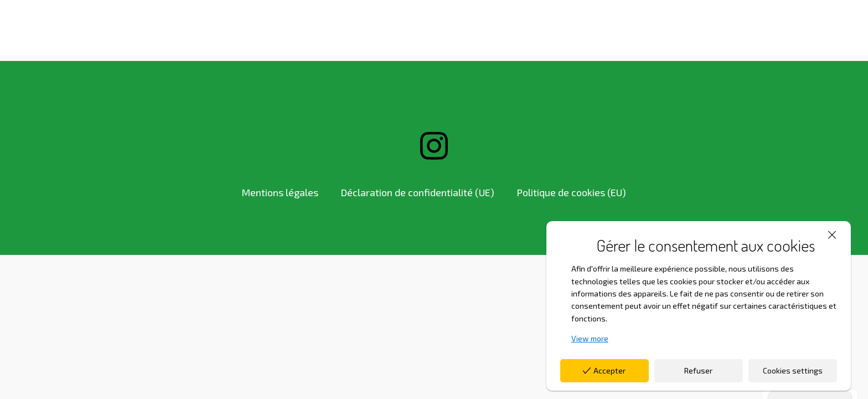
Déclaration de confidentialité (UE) (417, 192)
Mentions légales (280, 192)
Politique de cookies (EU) (571, 192)
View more (590, 338)
